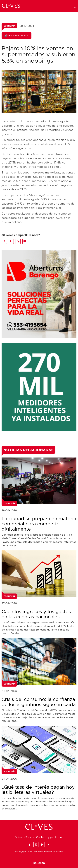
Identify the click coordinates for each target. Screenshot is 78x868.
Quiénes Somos (24, 837)
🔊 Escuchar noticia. (17, 36)
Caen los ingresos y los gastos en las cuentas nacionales (36, 614)
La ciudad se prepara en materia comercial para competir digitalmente (39, 524)
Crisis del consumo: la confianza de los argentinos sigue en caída (39, 702)
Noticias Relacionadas (28, 450)
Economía (9, 26)
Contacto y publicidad (50, 837)
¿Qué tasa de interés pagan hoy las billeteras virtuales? (38, 789)
